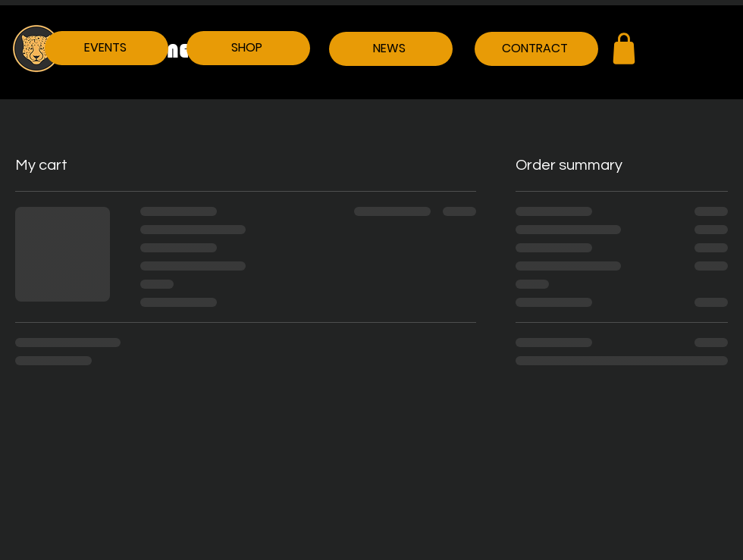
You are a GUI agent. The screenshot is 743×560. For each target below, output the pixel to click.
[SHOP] (248, 48)
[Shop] (624, 48)
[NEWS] (391, 49)
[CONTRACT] (536, 49)
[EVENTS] (107, 48)
